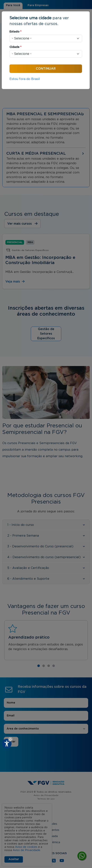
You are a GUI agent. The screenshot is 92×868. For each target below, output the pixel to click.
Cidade (15, 47)
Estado (15, 32)
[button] (10, 739)
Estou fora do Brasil (25, 79)
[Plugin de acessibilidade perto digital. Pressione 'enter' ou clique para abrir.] (7, 744)
